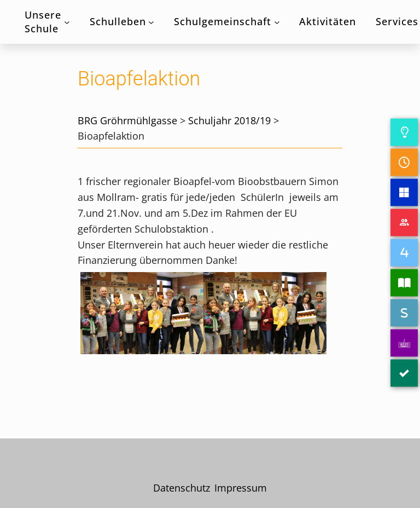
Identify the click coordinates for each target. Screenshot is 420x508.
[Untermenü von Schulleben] (151, 22)
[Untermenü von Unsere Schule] (67, 22)
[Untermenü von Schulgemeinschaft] (277, 22)
